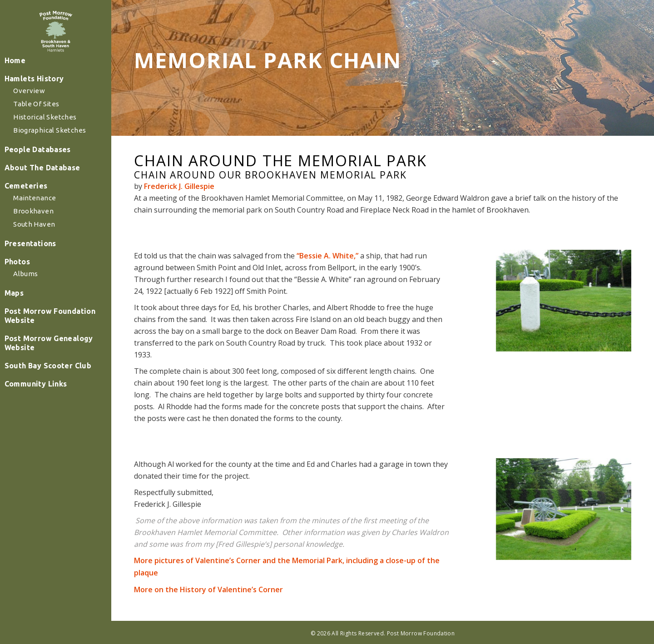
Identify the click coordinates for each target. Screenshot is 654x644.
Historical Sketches (51, 146)
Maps (21, 322)
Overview (36, 120)
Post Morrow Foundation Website (55, 345)
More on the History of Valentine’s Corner (208, 590)
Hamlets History (40, 108)
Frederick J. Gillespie (179, 186)
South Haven (41, 254)
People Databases (43, 179)
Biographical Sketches (55, 160)
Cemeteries (32, 215)
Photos (24, 291)
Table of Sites (43, 133)
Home (22, 90)
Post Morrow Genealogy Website (54, 372)
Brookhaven (40, 240)
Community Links (41, 413)
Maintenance (41, 227)
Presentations (36, 273)
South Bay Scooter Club (53, 395)
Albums (33, 303)
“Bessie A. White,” (327, 256)
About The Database (48, 197)
